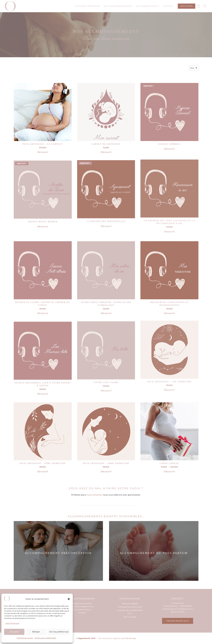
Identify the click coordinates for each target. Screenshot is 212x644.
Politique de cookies (25, 638)
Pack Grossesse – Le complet (43, 144)
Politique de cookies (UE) (130, 607)
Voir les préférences (59, 632)
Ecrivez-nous (178, 603)
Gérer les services (12, 623)
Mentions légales (130, 604)
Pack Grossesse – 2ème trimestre (43, 461)
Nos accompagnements (82, 606)
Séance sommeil (169, 144)
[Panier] (199, 6)
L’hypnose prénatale (82, 603)
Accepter (14, 632)
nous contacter (94, 495)
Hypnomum (84, 638)
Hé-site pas (131, 638)
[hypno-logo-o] (10, 6)
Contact (82, 613)
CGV (130, 614)
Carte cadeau (169, 456)
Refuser (36, 632)
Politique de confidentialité (45, 638)
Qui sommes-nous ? (82, 610)
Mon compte (130, 617)
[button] (69, 599)
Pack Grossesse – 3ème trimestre (106, 459)
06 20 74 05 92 (178, 612)
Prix (192, 68)
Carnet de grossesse (106, 144)
